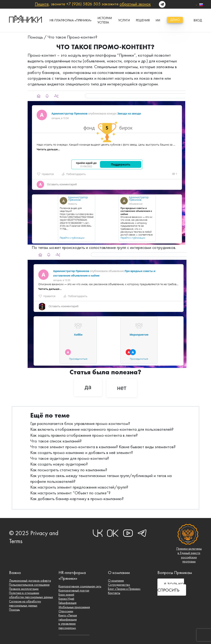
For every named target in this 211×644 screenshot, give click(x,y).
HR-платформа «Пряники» (70, 20)
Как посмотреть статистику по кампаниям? (69, 470)
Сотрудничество (119, 584)
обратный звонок (135, 4)
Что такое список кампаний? (56, 441)
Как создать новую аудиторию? (59, 464)
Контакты (114, 592)
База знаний (67, 594)
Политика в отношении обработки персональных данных (31, 594)
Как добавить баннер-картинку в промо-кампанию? (77, 499)
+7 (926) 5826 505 (83, 4)
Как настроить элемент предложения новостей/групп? (79, 487)
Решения (143, 20)
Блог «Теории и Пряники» (125, 588)
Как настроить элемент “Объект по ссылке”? (70, 493)
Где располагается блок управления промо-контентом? (80, 423)
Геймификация (68, 602)
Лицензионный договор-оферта (30, 580)
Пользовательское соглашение (30, 584)
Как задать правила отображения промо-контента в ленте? (84, 435)
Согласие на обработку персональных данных (25, 603)
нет (122, 388)
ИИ (158, 20)
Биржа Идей (67, 598)
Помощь (35, 37)
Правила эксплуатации (24, 588)
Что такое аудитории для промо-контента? (70, 458)
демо (175, 20)
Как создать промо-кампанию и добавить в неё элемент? (82, 452)
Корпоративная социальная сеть (80, 585)
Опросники (66, 611)
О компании (116, 580)
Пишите (42, 4)
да (88, 387)
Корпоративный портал (74, 590)
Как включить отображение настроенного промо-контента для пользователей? (102, 429)
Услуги (124, 20)
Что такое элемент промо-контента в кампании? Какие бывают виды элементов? (103, 447)
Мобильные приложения (75, 607)
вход (198, 20)
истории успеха (105, 20)
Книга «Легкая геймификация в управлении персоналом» (68, 621)
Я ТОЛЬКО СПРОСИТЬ (171, 586)
